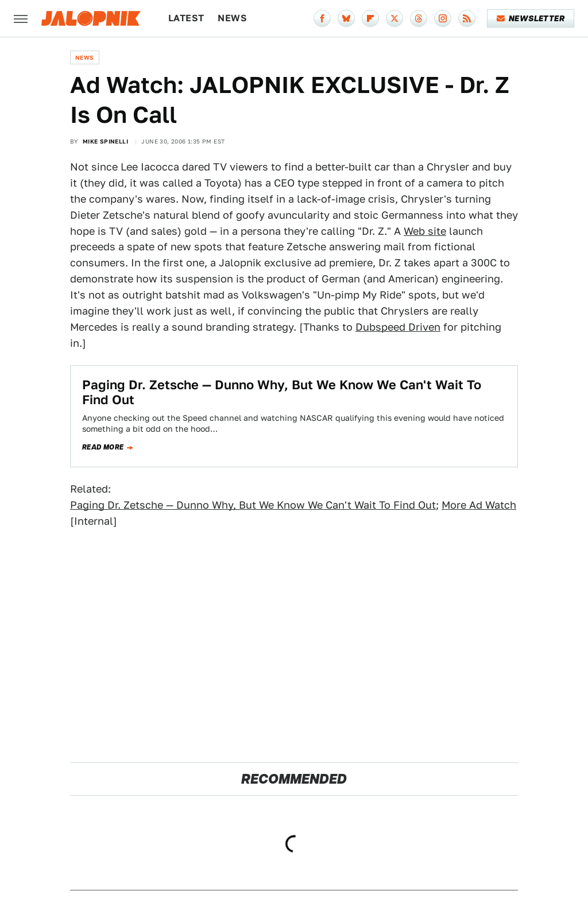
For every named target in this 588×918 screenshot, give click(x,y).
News (232, 18)
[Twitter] (394, 18)
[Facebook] (322, 18)
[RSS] (467, 18)
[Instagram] (443, 18)
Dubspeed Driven (398, 327)
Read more (103, 447)
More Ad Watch (479, 505)
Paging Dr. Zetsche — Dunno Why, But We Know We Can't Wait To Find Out (253, 505)
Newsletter (531, 18)
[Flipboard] (370, 18)
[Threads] (419, 18)
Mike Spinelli (105, 141)
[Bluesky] (346, 18)
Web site (425, 231)
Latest (186, 18)
